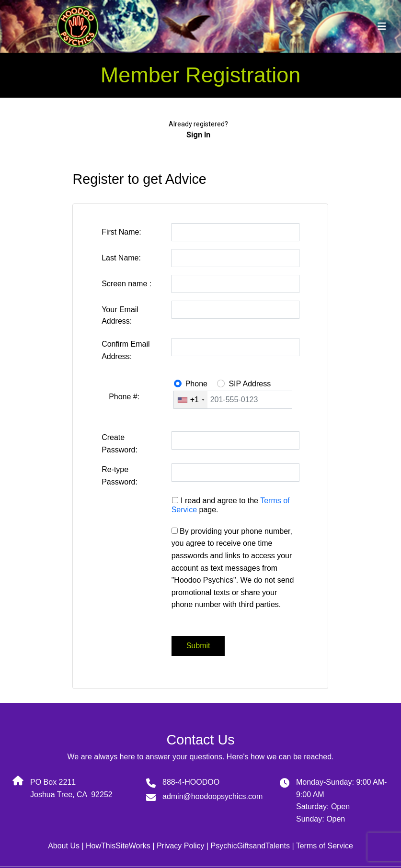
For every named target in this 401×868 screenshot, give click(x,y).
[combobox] (191, 400)
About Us (64, 846)
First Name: (121, 232)
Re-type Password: (120, 476)
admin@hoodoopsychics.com (212, 796)
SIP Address (250, 384)
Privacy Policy (181, 846)
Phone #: (124, 397)
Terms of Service (325, 846)
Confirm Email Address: (126, 350)
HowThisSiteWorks (118, 846)
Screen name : (126, 284)
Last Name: (121, 258)
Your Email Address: (120, 315)
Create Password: (120, 444)
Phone (196, 384)
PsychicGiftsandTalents (250, 846)
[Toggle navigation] (382, 26)
